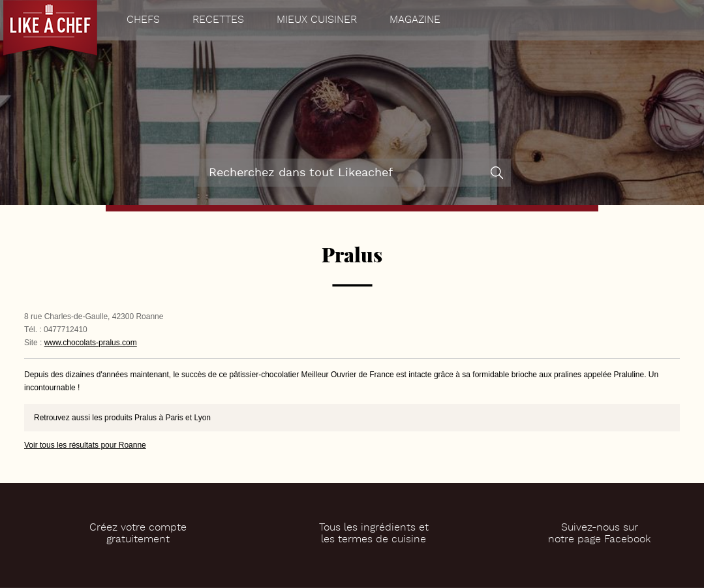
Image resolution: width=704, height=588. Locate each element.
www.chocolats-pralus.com (91, 343)
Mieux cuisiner (317, 20)
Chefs (143, 20)
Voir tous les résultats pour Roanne (85, 445)
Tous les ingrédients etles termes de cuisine (374, 534)
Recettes (218, 20)
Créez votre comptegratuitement (138, 534)
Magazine (415, 20)
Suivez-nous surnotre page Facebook (599, 534)
